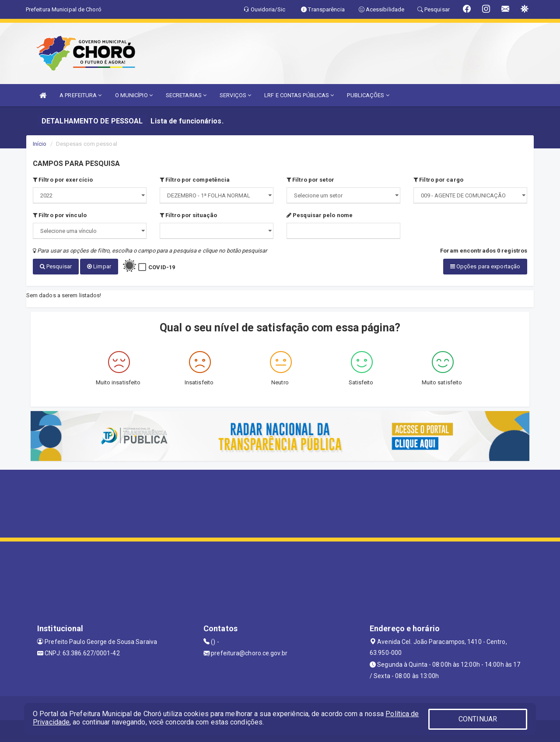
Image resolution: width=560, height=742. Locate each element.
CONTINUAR (478, 719)
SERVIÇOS (235, 95)
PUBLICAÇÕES (368, 95)
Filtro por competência (195, 180)
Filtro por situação (188, 215)
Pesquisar (56, 266)
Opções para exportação (485, 266)
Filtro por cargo (438, 180)
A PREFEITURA (80, 95)
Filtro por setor (310, 180)
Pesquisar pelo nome (320, 215)
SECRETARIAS (186, 95)
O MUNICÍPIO (134, 95)
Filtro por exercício (63, 180)
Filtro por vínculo (60, 215)
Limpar (99, 266)
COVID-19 (162, 267)
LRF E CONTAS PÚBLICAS (299, 95)
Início (40, 144)
